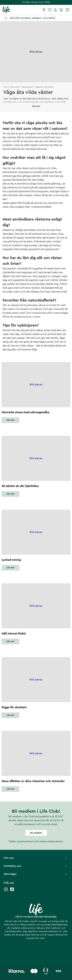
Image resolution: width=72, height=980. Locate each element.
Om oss (36, 858)
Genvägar (36, 874)
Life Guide (15, 87)
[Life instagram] (6, 891)
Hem (5, 87)
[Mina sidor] (55, 10)
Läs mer (10, 420)
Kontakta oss (36, 866)
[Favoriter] (50, 10)
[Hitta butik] (44, 10)
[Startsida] (6, 10)
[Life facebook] (12, 891)
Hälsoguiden (27, 87)
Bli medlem (36, 833)
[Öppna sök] (38, 18)
